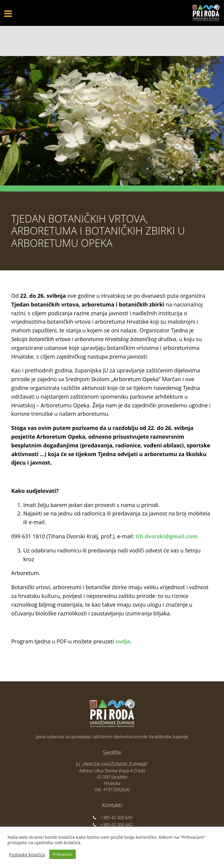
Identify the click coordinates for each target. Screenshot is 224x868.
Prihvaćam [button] (63, 854)
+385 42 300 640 (112, 818)
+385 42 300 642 (112, 825)
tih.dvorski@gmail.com (167, 536)
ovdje (123, 641)
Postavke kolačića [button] (27, 854)
